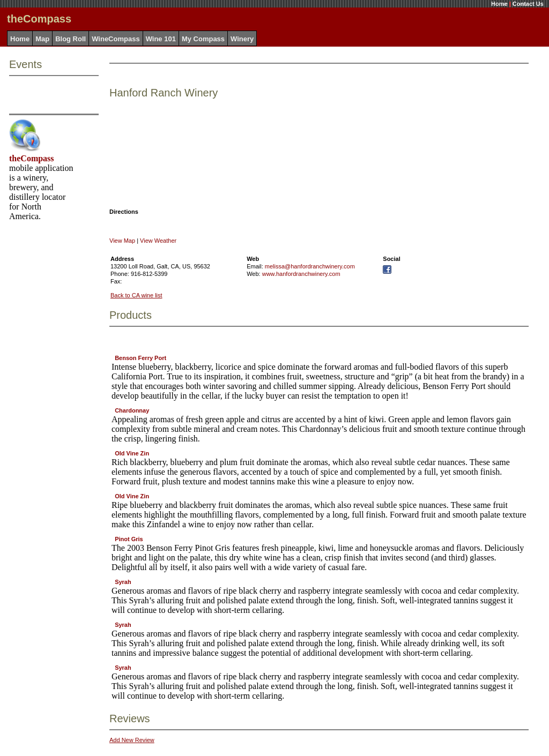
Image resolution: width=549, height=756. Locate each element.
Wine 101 (161, 39)
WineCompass (116, 39)
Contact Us (528, 4)
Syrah (123, 582)
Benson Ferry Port (140, 358)
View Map (122, 241)
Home (499, 4)
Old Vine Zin (132, 453)
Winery (242, 39)
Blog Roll (71, 39)
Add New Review (132, 740)
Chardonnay (132, 410)
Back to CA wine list (136, 295)
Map (42, 39)
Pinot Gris (129, 539)
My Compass (203, 39)
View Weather (158, 241)
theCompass (32, 158)
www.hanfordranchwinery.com (301, 274)
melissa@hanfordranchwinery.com (310, 266)
